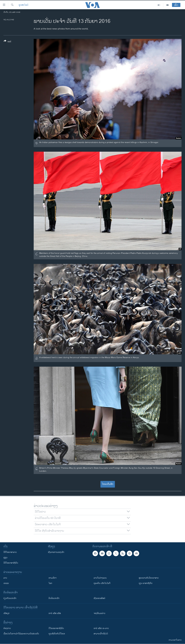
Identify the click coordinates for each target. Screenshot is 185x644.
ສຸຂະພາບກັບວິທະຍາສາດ (149, 578)
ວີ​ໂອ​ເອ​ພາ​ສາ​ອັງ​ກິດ (56, 628)
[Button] (7, 42)
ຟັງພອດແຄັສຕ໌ (99, 598)
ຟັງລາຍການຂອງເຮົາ (56, 552)
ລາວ (5, 578)
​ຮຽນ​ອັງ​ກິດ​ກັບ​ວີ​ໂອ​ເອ (57, 634)
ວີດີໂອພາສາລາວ (10, 552)
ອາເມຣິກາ (53, 578)
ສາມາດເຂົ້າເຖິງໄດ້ (101, 634)
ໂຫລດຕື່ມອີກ (108, 484)
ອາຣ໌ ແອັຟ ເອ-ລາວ (101, 628)
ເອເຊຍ (6, 583)
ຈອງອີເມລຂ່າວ (100, 613)
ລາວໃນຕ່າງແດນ (100, 578)
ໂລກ (50, 583)
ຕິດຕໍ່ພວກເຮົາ (54, 598)
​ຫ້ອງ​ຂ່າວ (7, 628)
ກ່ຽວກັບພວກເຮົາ (10, 598)
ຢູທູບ (5, 558)
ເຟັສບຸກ (7, 613)
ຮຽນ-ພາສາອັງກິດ (146, 583)
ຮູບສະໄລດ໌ (23, 5)
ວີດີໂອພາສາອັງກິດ (11, 563)
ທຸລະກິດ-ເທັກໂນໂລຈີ (102, 583)
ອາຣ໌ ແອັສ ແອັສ (55, 613)
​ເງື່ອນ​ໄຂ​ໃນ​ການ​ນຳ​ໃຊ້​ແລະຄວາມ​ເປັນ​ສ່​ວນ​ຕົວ (21, 634)
